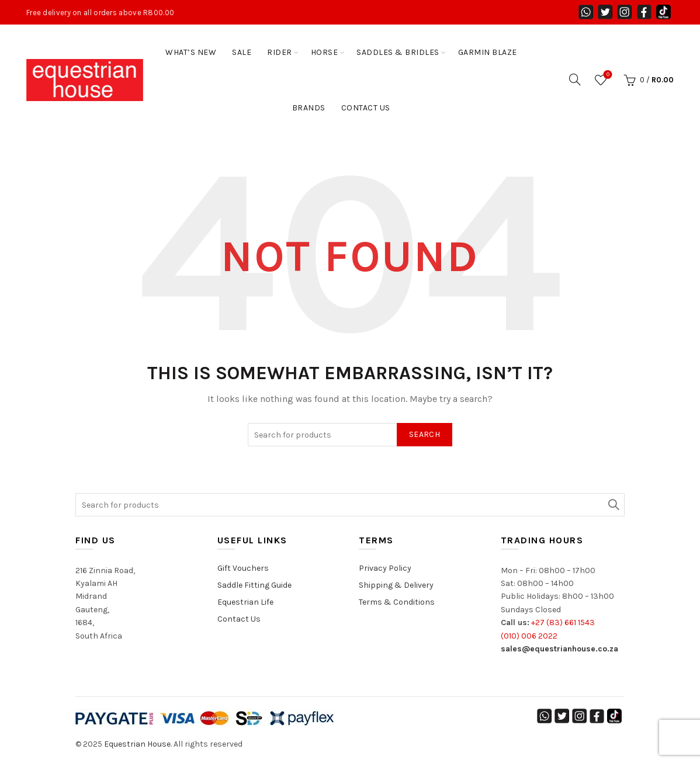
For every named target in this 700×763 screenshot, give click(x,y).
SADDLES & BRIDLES (398, 52)
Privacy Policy (385, 568)
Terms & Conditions (397, 602)
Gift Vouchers (243, 568)
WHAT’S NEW (191, 52)
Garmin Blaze (488, 52)
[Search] (575, 79)
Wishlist (607, 75)
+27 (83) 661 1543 (563, 622)
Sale (242, 52)
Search (424, 434)
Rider (280, 52)
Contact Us (366, 108)
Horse (325, 52)
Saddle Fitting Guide (254, 585)
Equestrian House (137, 744)
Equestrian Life (245, 602)
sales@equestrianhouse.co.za (559, 649)
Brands (309, 108)
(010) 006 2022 (529, 636)
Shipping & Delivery (396, 585)
